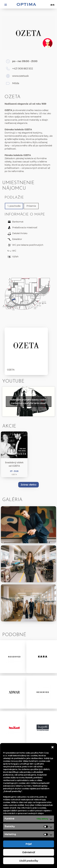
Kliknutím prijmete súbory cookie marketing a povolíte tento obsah (28, 401)
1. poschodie (14, 206)
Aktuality (29, 775)
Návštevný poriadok (28, 829)
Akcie (29, 782)
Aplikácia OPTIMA (29, 796)
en (53, 5)
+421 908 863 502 (22, 69)
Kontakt (28, 809)
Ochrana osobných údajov (28, 816)
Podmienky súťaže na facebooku (29, 822)
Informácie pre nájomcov (29, 789)
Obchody (28, 762)
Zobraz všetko (28, 485)
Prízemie (31, 206)
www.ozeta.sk (20, 76)
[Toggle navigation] (6, 5)
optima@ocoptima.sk (31, 855)
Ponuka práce (28, 802)
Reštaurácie (28, 769)
